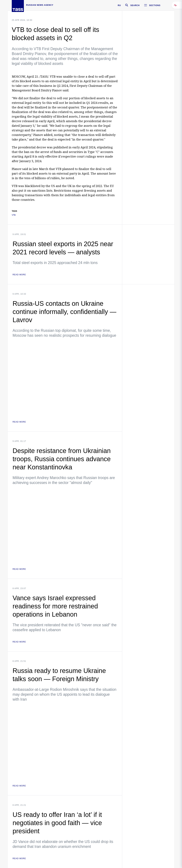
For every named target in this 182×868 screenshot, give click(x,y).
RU (119, 5)
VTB (14, 215)
